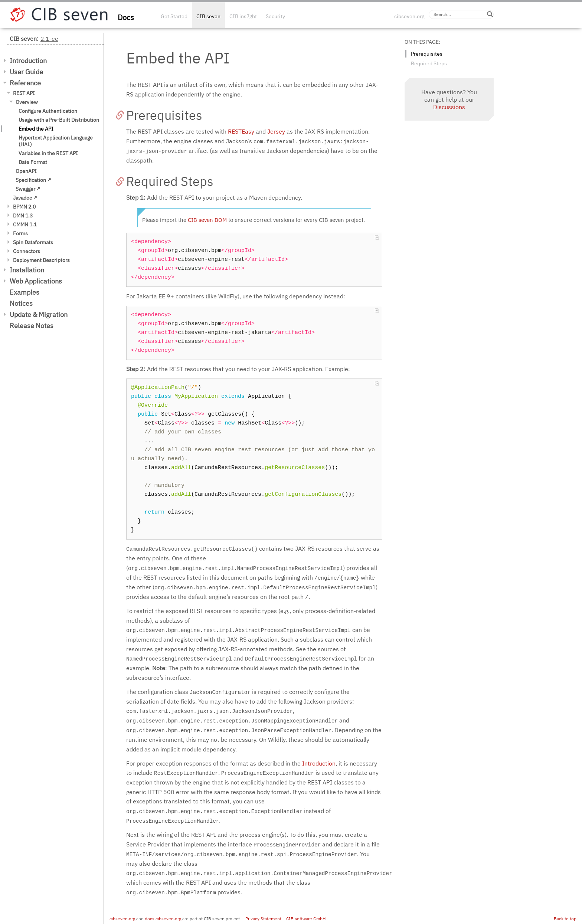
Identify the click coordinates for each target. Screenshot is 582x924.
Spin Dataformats (33, 242)
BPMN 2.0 (24, 207)
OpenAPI (26, 171)
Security (275, 16)
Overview (27, 102)
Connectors (27, 251)
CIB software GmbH (306, 919)
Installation (27, 270)
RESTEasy (241, 131)
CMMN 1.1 (25, 225)
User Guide (26, 72)
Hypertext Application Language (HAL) (56, 141)
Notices (21, 303)
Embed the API (36, 129)
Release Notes (32, 326)
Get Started (174, 16)
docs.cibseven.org (163, 919)
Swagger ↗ (28, 189)
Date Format (33, 162)
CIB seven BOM (207, 220)
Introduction (28, 61)
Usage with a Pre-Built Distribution (59, 120)
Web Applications (36, 281)
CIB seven (208, 16)
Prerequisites (427, 54)
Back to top (565, 919)
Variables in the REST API (48, 153)
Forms (20, 233)
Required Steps (429, 63)
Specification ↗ (33, 180)
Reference (25, 83)
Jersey (276, 131)
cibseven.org (409, 16)
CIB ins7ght (243, 16)
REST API (24, 93)
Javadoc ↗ (25, 198)
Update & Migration (39, 314)
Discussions (449, 107)
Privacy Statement (263, 919)
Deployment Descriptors (41, 260)
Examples (24, 292)
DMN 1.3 (23, 216)
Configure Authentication (48, 111)
